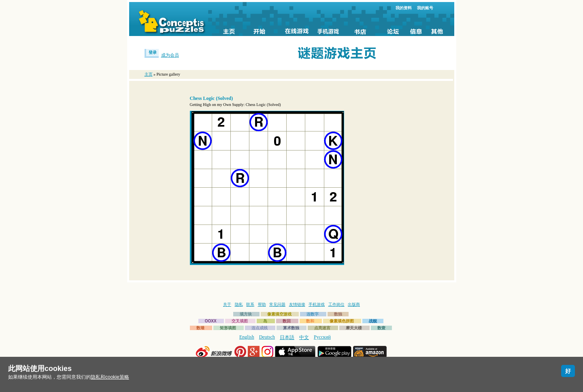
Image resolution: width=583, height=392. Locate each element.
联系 (250, 304)
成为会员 (170, 55)
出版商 (354, 304)
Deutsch (267, 337)
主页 (149, 74)
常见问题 (277, 304)
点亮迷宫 (322, 328)
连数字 (313, 314)
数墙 (200, 328)
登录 (153, 52)
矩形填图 (228, 328)
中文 (304, 337)
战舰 (373, 321)
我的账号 (425, 8)
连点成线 (260, 328)
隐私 (239, 304)
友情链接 (297, 304)
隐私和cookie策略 (110, 377)
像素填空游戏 (279, 314)
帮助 (262, 304)
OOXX (211, 321)
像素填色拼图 (342, 321)
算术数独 (291, 328)
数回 (287, 321)
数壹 (381, 328)
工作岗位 (336, 304)
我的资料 (404, 8)
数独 (338, 314)
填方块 (246, 314)
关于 (227, 304)
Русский (322, 337)
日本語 (287, 337)
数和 (310, 321)
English (247, 337)
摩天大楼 (354, 328)
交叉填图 (240, 321)
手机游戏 (317, 304)
